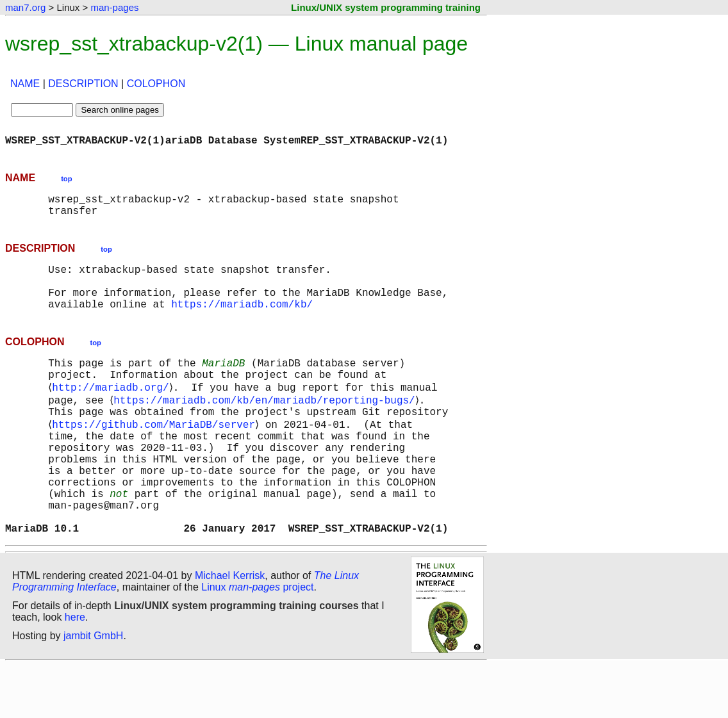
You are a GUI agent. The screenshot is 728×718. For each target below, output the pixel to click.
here (75, 670)
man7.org (25, 7)
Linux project (257, 640)
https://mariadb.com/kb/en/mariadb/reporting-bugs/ (267, 425)
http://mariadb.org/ (113, 411)
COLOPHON (156, 84)
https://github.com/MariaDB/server (156, 453)
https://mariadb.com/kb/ (242, 322)
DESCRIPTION (83, 84)
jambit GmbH (93, 688)
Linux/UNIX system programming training (386, 7)
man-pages (114, 7)
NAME (25, 84)
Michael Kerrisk (230, 628)
